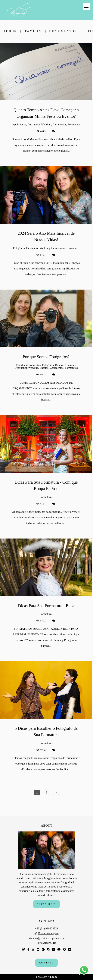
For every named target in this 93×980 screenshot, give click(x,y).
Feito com (46, 977)
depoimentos (63, 31)
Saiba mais (46, 904)
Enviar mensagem (48, 933)
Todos (10, 31)
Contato (46, 963)
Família (33, 31)
